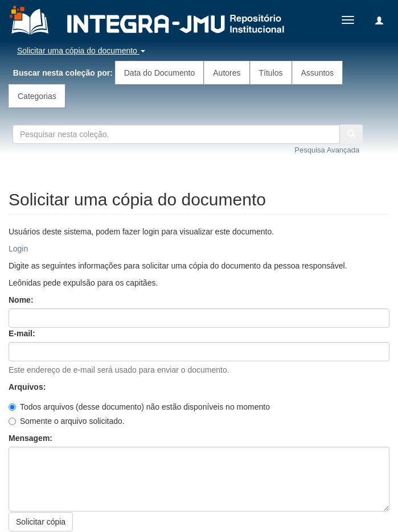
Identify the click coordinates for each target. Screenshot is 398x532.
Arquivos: (28, 387)
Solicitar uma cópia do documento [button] (81, 51)
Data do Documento (160, 73)
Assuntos (318, 73)
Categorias (37, 96)
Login (18, 249)
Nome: (22, 300)
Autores (227, 73)
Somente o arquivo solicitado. (67, 421)
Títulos (271, 73)
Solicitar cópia (41, 522)
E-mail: (23, 333)
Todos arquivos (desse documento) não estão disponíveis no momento (139, 407)
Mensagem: (32, 438)
